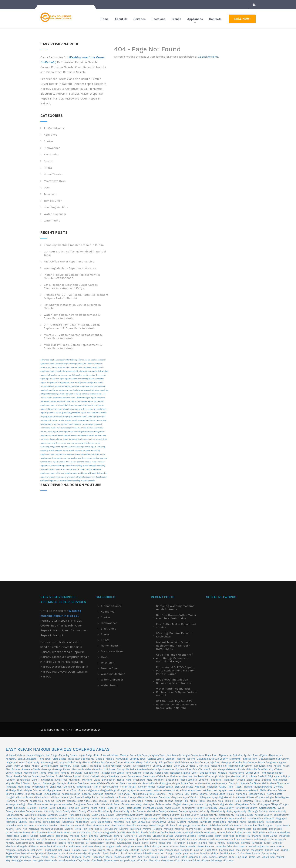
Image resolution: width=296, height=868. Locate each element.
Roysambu (95, 853)
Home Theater (53, 174)
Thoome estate (122, 857)
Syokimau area (166, 769)
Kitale (205, 860)
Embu (253, 804)
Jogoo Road (111, 839)
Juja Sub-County (198, 762)
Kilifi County (188, 808)
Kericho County (263, 815)
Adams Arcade (194, 829)
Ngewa (223, 755)
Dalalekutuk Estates (43, 776)
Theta (119, 762)
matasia (168, 829)
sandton (159, 853)
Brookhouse (39, 832)
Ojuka (97, 780)
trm (134, 857)
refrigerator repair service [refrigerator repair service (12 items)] (66, 435)
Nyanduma (275, 755)
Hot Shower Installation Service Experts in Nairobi (72, 306)
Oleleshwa (126, 783)
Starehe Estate (156, 759)
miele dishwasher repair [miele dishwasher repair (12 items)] (92, 428)
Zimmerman (111, 860)
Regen (9, 853)
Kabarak (222, 818)
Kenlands (199, 776)
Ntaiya (175, 783)
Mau (272, 783)
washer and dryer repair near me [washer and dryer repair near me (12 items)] (55, 458)
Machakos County (157, 811)
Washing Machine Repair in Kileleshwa (70, 268)
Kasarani (111, 843)
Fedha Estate (260, 832)
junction (142, 839)
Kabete (171, 839)
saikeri (159, 801)
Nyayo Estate (106, 850)
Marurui (179, 829)
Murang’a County (257, 811)
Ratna (194, 794)
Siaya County (92, 818)
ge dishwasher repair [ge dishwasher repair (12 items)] (82, 390)
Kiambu (143, 860)
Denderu (279, 787)
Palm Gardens (22, 766)
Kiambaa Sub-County (240, 766)
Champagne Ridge (272, 773)
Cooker (49, 141)
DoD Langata (134, 808)
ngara (98, 829)
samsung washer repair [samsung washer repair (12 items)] (85, 447)
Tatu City (114, 801)
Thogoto (76, 857)
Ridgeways (51, 853)
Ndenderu (66, 766)
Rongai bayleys (126, 790)
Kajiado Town (92, 773)
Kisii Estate (181, 762)
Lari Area (172, 755)
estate (248, 832)
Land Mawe (74, 846)
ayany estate (244, 829)
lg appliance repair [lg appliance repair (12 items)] (71, 409)
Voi (104, 804)
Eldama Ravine (271, 801)
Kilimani (246, 843)
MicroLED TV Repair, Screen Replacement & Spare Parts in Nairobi (73, 336)
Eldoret (196, 860)
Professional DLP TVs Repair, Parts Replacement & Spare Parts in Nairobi (76, 296)
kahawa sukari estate (149, 790)
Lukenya (47, 769)
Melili (265, 783)
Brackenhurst (43, 797)
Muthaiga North (15, 790)
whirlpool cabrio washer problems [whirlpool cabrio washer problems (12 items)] (71, 473)
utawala (223, 857)
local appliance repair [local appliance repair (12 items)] (96, 413)
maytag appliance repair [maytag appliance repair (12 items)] (52, 416)
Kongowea (68, 822)
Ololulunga (49, 783)
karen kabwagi (76, 843)
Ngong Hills (181, 801)
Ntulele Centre (206, 783)
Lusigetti (11, 797)
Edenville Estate (50, 766)
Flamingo (229, 780)
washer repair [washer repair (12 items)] (91, 462)
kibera (212, 843)
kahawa (191, 839)
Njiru (18, 829)
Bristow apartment (192, 790)
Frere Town (35, 822)
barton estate (13, 832)
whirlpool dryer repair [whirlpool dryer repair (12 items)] (56, 477)
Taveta (126, 804)
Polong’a (165, 783)
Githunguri (106, 836)
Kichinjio (224, 776)
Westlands (51, 860)
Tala (195, 769)
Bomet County (281, 815)
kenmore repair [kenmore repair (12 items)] (64, 401)
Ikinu (214, 755)
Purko (43, 773)
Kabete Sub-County (103, 762)
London (11, 780)
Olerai (136, 783)
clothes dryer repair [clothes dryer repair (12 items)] (88, 371)
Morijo (97, 787)
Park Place (158, 850)
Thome (86, 857)
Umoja (179, 794)
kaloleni (229, 801)
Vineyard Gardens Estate (232, 769)
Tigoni (239, 787)
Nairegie (62, 783)
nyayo (93, 850)
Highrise (241, 836)
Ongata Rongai (208, 773)
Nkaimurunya (236, 773)
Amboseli (218, 829)
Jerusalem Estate (86, 839)
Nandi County (153, 815)
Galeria (34, 836)
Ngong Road (282, 825)
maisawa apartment (247, 790)
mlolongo (212, 787)
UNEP (184, 857)
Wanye (27, 860)
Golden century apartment (219, 790)
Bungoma (79, 804)
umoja (154, 857)
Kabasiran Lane (157, 839)
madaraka (277, 846)
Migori (223, 804)
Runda (130, 853)
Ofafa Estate (59, 759)
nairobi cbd (43, 825)
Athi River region (112, 766)
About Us (121, 19)
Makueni (32, 808)
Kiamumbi (235, 759)
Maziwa (158, 829)
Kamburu (11, 759)
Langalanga (24, 780)
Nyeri (133, 860)
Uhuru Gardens (108, 797)
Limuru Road (178, 846)
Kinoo (267, 843)
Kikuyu (222, 843)
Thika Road (64, 857)
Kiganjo (11, 762)
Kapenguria (12, 804)
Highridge (229, 836)
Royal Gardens (133, 773)
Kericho (186, 860)
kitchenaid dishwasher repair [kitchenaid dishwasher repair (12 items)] (69, 405)
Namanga (241, 794)
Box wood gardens (89, 790)
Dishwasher (52, 148)
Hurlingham (254, 836)
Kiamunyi (212, 776)
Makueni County (178, 811)
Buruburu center (70, 832)
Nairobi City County (205, 818)
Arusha (167, 804)
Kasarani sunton (71, 794)
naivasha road (14, 825)
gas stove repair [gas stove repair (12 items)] (63, 386)
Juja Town (215, 762)
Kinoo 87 (277, 843)
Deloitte (121, 832)
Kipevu (204, 825)
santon (194, 853)
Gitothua (113, 755)
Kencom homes (147, 787)
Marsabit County (45, 811)
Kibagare (205, 797)
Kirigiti (132, 787)
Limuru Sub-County (28, 762)
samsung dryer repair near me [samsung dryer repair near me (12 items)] (60, 443)
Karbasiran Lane (25, 843)
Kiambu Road (227, 850)
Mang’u (110, 759)
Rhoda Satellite (188, 780)
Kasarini (87, 794)
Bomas (26, 832)
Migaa (35, 766)
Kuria (52, 808)
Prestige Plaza (90, 797)
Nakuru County (209, 815)
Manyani (87, 780)
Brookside (53, 832)
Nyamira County (183, 818)
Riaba (76, 766)
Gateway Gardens (162, 766)
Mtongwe (34, 829)
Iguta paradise (52, 794)
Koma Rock (46, 846)
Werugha (149, 804)
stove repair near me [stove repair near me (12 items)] (84, 450)
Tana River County (207, 808)
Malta (263, 790)
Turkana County (14, 815)
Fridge (48, 168)
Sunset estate (165, 787)
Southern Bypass (251, 853)
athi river (230, 829)
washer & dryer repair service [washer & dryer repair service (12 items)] (69, 454)
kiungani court (34, 794)
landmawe (88, 846)
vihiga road (268, 857)
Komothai (204, 755)
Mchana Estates (15, 755)
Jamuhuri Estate (27, 759)
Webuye (187, 804)
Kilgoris (10, 783)
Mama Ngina (283, 776)
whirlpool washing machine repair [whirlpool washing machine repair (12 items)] (79, 481)
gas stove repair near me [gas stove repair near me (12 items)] (82, 386)
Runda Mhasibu (144, 853)
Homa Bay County (129, 818)
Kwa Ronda (47, 780)
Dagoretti (110, 832)
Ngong (269, 825)
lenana (138, 846)
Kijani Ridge (86, 755)
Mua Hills (53, 773)
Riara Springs (36, 853)
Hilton (252, 776)
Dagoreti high (109, 790)
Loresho (192, 846)
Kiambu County (277, 811)
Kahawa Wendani (225, 839)
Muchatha (67, 825)
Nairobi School (274, 822)
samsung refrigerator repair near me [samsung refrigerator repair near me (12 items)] (57, 447)
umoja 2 (175, 857)
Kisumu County (109, 818)
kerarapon (180, 843)
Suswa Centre (188, 783)
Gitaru (223, 787)
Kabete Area (36, 801)
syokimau (26, 857)
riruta (62, 853)
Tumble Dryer (53, 201)
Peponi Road (172, 850)
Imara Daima (270, 836)
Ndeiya (191, 759)
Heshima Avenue (148, 797)
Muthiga (132, 825)
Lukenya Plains (62, 769)
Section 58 (172, 780)
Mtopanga (184, 825)
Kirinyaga (264, 804)
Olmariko (234, 783)
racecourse (257, 850)
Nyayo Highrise (220, 797)
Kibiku (193, 801)
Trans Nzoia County (79, 815)
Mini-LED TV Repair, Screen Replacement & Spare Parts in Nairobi (73, 346)
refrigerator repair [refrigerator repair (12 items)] (86, 432)
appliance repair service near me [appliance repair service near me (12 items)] (62, 367)
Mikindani (216, 825)
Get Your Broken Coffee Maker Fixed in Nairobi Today (75, 253)
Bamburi (238, 825)
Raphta (204, 794)
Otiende (135, 850)
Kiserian (10, 846)
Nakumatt (29, 825)
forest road (13, 836)
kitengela (22, 846)
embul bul (224, 832)
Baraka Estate (22, 776)
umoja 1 (164, 857)
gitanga (93, 836)
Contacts (215, 19)
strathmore (12, 857)
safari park (182, 853)
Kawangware (124, 843)
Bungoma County (56, 818)
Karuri (85, 766)
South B (224, 853)
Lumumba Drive (223, 846)
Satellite (204, 853)
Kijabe (264, 755)
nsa (25, 829)
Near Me (161, 794)
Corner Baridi (253, 773)
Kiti (245, 776)
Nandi (102, 808)
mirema (147, 829)
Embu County (122, 811)
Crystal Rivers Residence (137, 766)
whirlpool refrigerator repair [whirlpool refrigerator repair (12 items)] (79, 477)
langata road (113, 846)
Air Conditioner (54, 128)
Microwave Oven (55, 181)
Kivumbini (75, 780)
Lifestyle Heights (35, 755)
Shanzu (23, 822)
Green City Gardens (184, 766)
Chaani (69, 829)
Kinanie (26, 769)
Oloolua (222, 773)
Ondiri (9, 766)
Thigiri (44, 857)
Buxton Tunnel (25, 797)
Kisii (178, 860)
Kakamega (216, 860)
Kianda (203, 843)
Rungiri (170, 853)
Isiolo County (63, 811)
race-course (243, 850)
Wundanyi (137, 804)
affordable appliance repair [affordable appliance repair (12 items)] (78, 360)
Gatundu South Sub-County (212, 759)
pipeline (199, 850)
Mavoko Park (31, 773)
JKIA (100, 839)
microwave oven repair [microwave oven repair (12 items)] (92, 424)
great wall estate (184, 787)
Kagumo (49, 801)
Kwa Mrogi (61, 780)
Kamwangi (122, 759)
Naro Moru (34, 804)
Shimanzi (269, 818)
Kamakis (98, 794)
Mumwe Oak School (52, 829)
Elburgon (248, 801)
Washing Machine (56, 207)
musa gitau (220, 822)
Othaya (274, 804)
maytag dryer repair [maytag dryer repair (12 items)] (97, 416)
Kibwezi (43, 808)
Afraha (173, 776)
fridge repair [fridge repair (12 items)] (52, 382)
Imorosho (138, 801)
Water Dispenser (55, 214)
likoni (261, 825)
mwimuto (206, 822)
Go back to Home (208, 57)
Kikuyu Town (166, 762)
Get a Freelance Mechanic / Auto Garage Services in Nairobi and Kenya (71, 286)
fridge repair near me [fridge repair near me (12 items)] (68, 382)
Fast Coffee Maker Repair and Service (69, 262)
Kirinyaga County (237, 811)
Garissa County (268, 808)
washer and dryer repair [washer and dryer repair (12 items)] (94, 454)
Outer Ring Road (238, 857)
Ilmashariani (84, 787)
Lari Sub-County (237, 755)
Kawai (244, 783)
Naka (129, 780)
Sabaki (95, 776)
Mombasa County (153, 808)
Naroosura (221, 783)
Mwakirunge (157, 825)
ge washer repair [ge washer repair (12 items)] (73, 394)
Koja (185, 797)
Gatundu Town (138, 759)
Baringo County (171, 815)
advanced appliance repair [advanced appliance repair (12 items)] (52, 360)
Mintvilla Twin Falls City (260, 769)
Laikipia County (190, 815)
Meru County (79, 811)
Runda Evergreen (267, 762)
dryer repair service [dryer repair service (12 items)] (68, 379)
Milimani (159, 780)
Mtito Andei (114, 804)
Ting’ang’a (124, 794)
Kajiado (61, 808)
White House (280, 780)
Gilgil (23, 804)
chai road (86, 832)
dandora (198, 804)
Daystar (176, 797)
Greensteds (149, 776)
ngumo (10, 829)
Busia (90, 804)
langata (99, 846)
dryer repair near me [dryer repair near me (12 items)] (50, 379)
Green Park (203, 766)
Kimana (65, 773)
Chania (100, 759)
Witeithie (129, 762)
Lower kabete (205, 846)
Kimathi (23, 801)
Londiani (241, 818)
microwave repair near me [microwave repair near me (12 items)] (69, 428)
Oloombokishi (40, 787)
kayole (137, 843)
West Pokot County (35, 815)
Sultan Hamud (14, 773)
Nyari (85, 850)
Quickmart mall (54, 850)
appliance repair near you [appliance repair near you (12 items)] (75, 364)
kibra (202, 801)
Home (104, 19)
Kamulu (103, 801)
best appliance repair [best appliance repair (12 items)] (88, 367)
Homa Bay (73, 808)
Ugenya (85, 808)
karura (62, 843)
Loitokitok (109, 769)
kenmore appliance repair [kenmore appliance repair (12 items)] (64, 398)
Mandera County (25, 811)
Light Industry (152, 846)
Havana (248, 787)
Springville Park (126, 769)
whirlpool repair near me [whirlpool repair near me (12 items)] (52, 481)
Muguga (227, 762)
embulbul (237, 832)
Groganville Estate (163, 836)
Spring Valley (269, 853)
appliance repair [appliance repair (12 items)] (98, 360)
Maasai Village (257, 794)
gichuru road (49, 839)
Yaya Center (84, 860)
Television (51, 194)
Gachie (25, 836)
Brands (176, 19)
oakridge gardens (51, 790)
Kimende (257, 843)
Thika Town (44, 759)
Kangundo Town (263, 766)
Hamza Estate (205, 836)
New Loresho (110, 829)
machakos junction (258, 846)
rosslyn (83, 853)
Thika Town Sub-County (81, 759)
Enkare (72, 783)
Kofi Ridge (52, 755)
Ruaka (113, 853)
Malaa (88, 769)
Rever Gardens (111, 787)
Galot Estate (47, 836)
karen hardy (97, 843)
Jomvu (172, 822)
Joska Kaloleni (219, 766)
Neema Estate (274, 794)
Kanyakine (242, 804)
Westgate (38, 860)
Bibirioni (170, 759)
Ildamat (77, 776)
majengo (11, 850)
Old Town (131, 822)
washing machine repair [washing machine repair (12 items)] (86, 466)
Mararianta (24, 787)
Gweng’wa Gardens (185, 836)
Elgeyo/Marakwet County (130, 815)
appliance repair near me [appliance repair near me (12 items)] (52, 364)
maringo (75, 836)
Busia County (75, 818)
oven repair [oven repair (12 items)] (53, 432)
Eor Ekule (255, 783)
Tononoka (250, 825)
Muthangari (119, 825)
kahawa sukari (206, 839)
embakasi (211, 832)
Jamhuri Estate (67, 839)
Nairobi (199, 832)
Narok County (227, 815)
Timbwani (172, 825)
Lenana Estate (98, 783)
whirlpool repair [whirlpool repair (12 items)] (99, 477)
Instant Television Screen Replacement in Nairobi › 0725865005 (72, 276)
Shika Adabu (105, 822)
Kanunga (12, 801)
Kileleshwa (233, 843)
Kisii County (165, 818)
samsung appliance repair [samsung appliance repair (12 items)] (81, 439)
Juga (94, 801)
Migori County (149, 818)
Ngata (121, 780)
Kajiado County (244, 815)
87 (87, 843)
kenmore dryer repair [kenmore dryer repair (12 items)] (86, 398)
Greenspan (145, 836)
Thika (171, 794)
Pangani (146, 850)
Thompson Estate (102, 857)
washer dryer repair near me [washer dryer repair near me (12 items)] (71, 462)
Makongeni (37, 850)
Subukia (267, 780)
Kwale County (172, 808)
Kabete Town (250, 759)
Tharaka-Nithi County (100, 811)
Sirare (9, 808)
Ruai (105, 853)
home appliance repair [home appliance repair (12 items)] (92, 394)
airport (207, 829)
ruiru (121, 853)
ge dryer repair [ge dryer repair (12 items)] (99, 390)
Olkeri (195, 773)
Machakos (240, 846)
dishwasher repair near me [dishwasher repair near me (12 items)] (59, 375)
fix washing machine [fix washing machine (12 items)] (87, 379)
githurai (118, 836)
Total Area (113, 783)
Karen (39, 843)
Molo (149, 780)
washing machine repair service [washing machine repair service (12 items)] (77, 469)
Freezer (49, 161)
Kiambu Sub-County (244, 762)
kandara (61, 801)
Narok (45, 804)
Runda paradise (263, 787)
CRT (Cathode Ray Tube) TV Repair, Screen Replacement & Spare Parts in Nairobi (72, 326)
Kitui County (138, 811)
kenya (154, 843)
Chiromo (98, 832)
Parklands (187, 850)
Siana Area (56, 787)
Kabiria (181, 839)
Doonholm (165, 797)
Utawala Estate (150, 783)
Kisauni (182, 822)
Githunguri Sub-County (68, 762)
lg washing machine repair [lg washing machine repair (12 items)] (74, 413)
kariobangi (51, 843)
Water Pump (52, 221)
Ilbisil (86, 776)
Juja (121, 839)
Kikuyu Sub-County (146, 762)
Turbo (231, 818)
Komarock (60, 846)
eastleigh (188, 832)
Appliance (50, 135)
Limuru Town (70, 790)
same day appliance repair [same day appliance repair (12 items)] (56, 439)
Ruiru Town (100, 755)
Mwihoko (233, 822)
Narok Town (22, 783)
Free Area (83, 783)
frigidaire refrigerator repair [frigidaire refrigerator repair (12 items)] (91, 382)
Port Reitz (88, 829)
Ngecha (181, 759)
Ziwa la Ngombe (52, 822)
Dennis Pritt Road (137, 832)
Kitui (98, 804)
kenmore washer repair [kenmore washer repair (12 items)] (82, 401)
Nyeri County (218, 811)
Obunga (76, 850)
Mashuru (148, 773)
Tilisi (231, 787)
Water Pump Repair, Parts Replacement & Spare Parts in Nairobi (72, 316)
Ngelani (149, 801)
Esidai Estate (63, 776)
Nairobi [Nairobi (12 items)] (44, 432)
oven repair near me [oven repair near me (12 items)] (68, 432)
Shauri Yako (254, 780)
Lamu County (226, 808)
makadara (23, 850)
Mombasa (168, 860)
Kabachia (163, 776)
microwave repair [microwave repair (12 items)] (48, 428)
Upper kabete (209, 857)
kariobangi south (263, 839)
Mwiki (243, 822)
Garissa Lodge (217, 794)
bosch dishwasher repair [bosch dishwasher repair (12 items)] (67, 371)
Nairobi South (256, 822)
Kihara (251, 797)
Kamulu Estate (276, 790)
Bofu (93, 822)
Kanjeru (10, 843)
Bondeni (203, 780)
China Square (238, 797)
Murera (124, 755)
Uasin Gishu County (103, 815)
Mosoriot (112, 808)
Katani (277, 766)
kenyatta (55, 804)
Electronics (51, 154)
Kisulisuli (236, 776)
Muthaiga (193, 822)
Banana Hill (276, 829)
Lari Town (253, 755)
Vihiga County (37, 818)
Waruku (194, 797)
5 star (123, 787)
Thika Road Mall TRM (143, 794)
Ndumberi (111, 794)
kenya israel (165, 843)
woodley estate (67, 860)
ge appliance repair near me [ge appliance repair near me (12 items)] (59, 390)
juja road (130, 839)
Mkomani (119, 822)
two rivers (143, 857)
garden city (62, 836)
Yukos (279, 769)
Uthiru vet (255, 857)
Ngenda (71, 801)
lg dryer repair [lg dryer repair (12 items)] (87, 409)
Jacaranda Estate (31, 839)
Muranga (143, 825)
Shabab (241, 780)
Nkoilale (12, 787)
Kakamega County (17, 818)
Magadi (177, 804)
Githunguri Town (188, 755)
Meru (231, 804)
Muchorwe (139, 780)
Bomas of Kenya (128, 797)
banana (169, 801)
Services (140, 19)
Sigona (282, 762)
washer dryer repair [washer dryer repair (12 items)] (49, 462)
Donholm (154, 832)
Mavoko (98, 769)
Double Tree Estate (171, 832)
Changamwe (159, 822)
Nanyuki (124, 860)
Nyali (67, 850)
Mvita (78, 829)
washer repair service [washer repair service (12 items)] (64, 466)
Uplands (57, 797)
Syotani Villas (184, 769)
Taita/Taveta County (246, 808)
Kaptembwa (185, 776)
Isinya (16, 839)
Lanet (122, 808)
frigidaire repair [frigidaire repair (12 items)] (48, 386)
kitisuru (34, 846)
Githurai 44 (131, 836)
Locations (158, 19)
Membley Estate (68, 755)
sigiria (214, 853)
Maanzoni (77, 769)
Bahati (36, 780)
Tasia (36, 857)
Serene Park (162, 773)
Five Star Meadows (280, 832)
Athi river (200, 787)
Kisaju (230, 794)
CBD (187, 794)
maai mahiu (255, 818)
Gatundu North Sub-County (274, 759)
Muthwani (77, 773)
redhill (285, 850)
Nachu (87, 762)
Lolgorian (36, 783)
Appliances (195, 19)
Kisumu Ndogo (264, 797)
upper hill (195, 857)
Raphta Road (272, 850)
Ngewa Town (158, 755)
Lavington (127, 846)
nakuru (55, 825)
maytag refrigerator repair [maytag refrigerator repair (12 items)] (52, 420)
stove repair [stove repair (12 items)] (69, 450)
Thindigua (96, 766)
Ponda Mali (216, 780)
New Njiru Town (72, 797)
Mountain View (83, 825)
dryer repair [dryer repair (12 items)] (101, 375)
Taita (159, 804)
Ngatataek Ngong (180, 773)
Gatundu (126, 801)
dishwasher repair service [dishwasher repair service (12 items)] (83, 375)
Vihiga (284, 804)
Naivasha (67, 804)
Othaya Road (122, 850)
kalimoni (192, 843)
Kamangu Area (215, 801)
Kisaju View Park (110, 776)
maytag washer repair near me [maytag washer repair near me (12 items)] (67, 424)
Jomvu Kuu (144, 822)
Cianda (36, 769)
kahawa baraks (171, 790)
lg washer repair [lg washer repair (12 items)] (54, 413)
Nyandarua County (199, 811)
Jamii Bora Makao (131, 776)
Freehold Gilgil (266, 776)
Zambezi (97, 860)
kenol (145, 843)
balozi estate (260, 829)
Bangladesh (109, 780)
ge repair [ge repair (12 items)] (61, 394)
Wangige (17, 860)
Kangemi (280, 839)
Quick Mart (211, 850)
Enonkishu (69, 787)
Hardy (218, 836)
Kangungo (20, 808)
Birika (9, 776)
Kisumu (229, 860)
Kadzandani (82, 822)
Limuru (165, 846)
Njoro (258, 801)
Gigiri (84, 836)
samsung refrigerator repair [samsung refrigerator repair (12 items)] (87, 443)
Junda (195, 825)
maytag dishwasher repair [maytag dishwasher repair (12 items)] (75, 416)
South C (235, 853)
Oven (47, 187)
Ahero (94, 808)
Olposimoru (283, 783)
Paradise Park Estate (112, 773)
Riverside (72, 853)
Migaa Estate (32, 790)
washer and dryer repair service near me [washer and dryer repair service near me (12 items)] (89, 458)
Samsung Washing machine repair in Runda (74, 245)
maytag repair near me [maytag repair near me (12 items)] (88, 420)
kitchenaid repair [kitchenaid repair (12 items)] (54, 409)
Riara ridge (83, 801)
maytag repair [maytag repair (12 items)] (71, 420)
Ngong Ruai (211, 804)
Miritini (227, 825)
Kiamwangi (47, 762)
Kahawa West (244, 839)
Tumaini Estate (208, 769)
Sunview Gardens (146, 769)
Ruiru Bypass (282, 797)
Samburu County (57, 815)
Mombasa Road (102, 825)
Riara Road (20, 853)
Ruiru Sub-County (140, 755)
